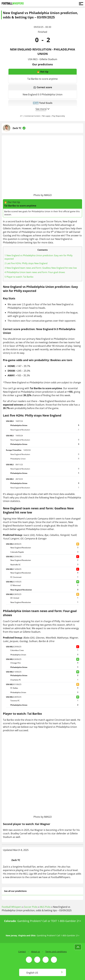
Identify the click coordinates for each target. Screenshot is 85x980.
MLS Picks (45, 907)
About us (36, 952)
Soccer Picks (31, 907)
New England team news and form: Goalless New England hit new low (41, 268)
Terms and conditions (56, 952)
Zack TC (17, 128)
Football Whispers (12, 907)
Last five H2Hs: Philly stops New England (26, 263)
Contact (22, 952)
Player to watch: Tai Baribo (19, 277)
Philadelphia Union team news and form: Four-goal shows (35, 272)
